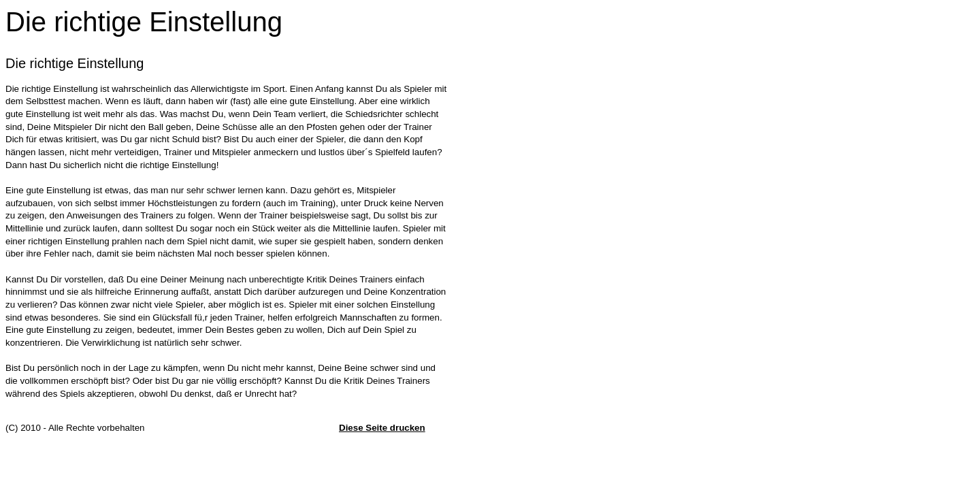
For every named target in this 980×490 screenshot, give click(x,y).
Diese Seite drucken (382, 428)
